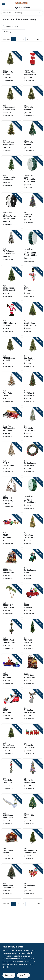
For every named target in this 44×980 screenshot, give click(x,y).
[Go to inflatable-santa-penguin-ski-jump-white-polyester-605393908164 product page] (11, 706)
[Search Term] (22, 13)
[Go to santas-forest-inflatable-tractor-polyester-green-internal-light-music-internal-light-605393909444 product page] (33, 566)
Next (38, 39)
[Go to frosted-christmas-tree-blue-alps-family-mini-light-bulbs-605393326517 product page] (11, 881)
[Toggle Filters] (41, 32)
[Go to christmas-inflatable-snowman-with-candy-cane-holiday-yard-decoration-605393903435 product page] (33, 284)
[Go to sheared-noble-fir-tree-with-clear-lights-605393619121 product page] (11, 103)
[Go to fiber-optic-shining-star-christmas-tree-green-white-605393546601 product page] (33, 811)
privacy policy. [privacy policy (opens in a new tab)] (8, 962)
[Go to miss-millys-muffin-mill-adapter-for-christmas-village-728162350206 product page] (11, 566)
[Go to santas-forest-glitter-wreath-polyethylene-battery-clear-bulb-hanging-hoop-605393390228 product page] (33, 459)
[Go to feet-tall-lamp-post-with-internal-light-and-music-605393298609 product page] (11, 636)
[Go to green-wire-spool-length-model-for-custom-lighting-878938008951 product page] (33, 248)
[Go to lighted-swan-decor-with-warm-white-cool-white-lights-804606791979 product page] (11, 811)
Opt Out (23, 975)
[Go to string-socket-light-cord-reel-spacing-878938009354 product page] (11, 211)
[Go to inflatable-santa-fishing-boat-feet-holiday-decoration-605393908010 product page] (11, 671)
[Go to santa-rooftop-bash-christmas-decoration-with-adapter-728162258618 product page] (33, 671)
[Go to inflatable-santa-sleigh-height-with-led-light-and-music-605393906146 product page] (11, 531)
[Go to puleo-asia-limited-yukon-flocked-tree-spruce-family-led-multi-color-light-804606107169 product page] (33, 424)
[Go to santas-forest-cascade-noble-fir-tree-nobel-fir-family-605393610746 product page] (11, 741)
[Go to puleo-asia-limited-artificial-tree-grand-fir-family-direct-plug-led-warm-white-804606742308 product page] (33, 319)
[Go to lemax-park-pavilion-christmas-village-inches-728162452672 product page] (11, 846)
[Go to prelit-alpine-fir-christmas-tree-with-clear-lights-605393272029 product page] (33, 636)
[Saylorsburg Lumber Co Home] (22, 3)
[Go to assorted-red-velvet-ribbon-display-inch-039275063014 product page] (11, 424)
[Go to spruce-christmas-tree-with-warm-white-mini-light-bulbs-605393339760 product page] (11, 248)
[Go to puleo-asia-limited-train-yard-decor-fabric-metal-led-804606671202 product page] (33, 741)
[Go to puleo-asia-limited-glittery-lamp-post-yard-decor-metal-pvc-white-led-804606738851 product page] (11, 776)
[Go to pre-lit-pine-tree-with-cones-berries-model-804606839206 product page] (33, 389)
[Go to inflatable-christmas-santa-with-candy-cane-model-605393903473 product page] (11, 319)
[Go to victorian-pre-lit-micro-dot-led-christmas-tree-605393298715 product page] (11, 174)
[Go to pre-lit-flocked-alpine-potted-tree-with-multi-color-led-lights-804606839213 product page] (33, 776)
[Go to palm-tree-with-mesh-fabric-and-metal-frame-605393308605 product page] (11, 601)
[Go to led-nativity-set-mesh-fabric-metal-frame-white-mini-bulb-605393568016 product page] (11, 495)
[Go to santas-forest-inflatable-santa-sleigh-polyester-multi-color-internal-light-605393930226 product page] (33, 881)
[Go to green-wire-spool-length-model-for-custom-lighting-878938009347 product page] (33, 174)
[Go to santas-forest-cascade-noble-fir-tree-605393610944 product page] (11, 284)
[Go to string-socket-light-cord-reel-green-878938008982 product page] (33, 495)
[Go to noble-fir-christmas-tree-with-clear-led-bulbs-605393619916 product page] (33, 103)
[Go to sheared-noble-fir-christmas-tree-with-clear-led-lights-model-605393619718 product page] (11, 354)
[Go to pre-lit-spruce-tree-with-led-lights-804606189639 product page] (33, 354)
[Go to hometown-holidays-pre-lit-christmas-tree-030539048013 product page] (33, 211)
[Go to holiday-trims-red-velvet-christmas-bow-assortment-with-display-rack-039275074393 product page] (33, 68)
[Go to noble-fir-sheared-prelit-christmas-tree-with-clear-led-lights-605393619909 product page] (33, 138)
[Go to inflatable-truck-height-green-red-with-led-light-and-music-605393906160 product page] (33, 601)
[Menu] (4, 4)
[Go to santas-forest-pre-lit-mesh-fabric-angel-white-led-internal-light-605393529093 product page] (33, 706)
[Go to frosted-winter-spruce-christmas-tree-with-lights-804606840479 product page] (11, 459)
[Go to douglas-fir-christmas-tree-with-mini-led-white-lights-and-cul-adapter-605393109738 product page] (33, 846)
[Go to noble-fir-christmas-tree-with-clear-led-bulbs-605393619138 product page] (11, 68)
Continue (9, 975)
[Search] (41, 13)
